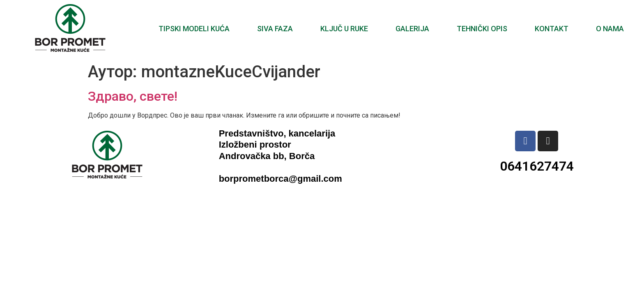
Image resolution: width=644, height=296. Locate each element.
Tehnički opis (482, 29)
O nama (610, 29)
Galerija (412, 29)
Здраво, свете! (133, 96)
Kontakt (552, 29)
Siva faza (275, 29)
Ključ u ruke (344, 29)
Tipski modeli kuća (194, 29)
